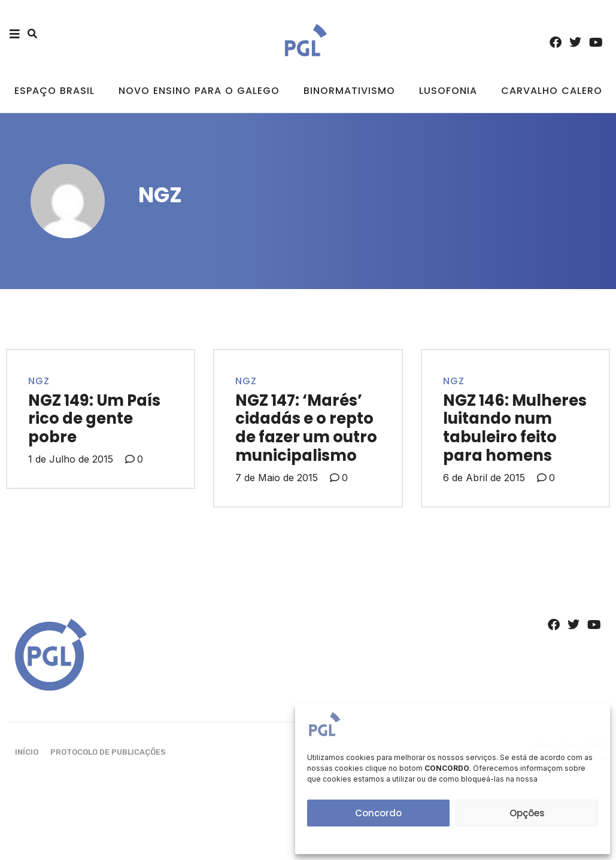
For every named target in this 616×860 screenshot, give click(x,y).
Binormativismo (349, 91)
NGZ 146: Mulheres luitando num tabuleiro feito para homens (515, 428)
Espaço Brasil (54, 91)
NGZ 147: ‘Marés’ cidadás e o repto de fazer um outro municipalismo (306, 428)
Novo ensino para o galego (199, 91)
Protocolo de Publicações (108, 752)
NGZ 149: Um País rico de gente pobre (94, 419)
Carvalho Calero (552, 91)
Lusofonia (448, 91)
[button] (32, 34)
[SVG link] (306, 40)
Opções (527, 813)
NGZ (39, 381)
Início (27, 752)
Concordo (378, 813)
